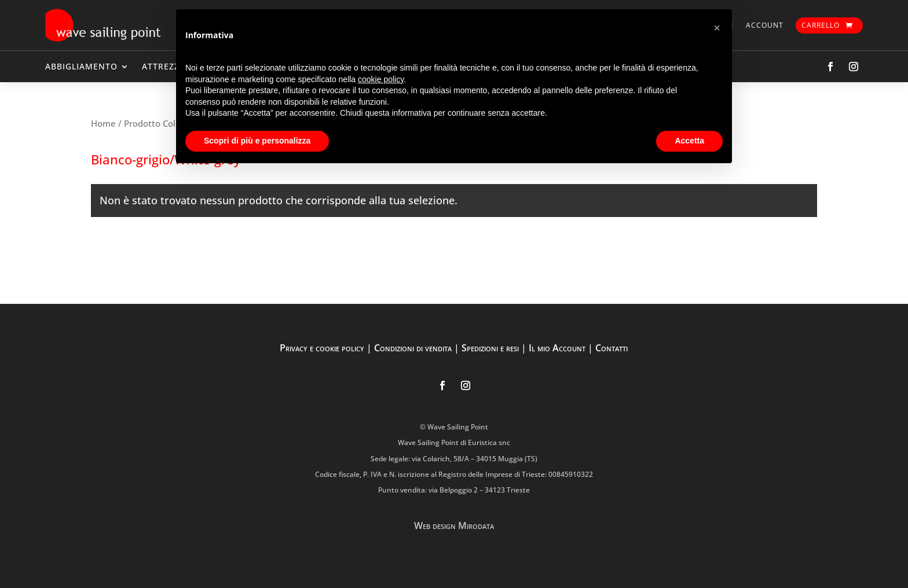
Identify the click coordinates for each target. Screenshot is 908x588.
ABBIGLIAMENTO (81, 66)
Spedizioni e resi (490, 348)
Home (103, 123)
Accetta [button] (689, 141)
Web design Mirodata (454, 525)
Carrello (821, 25)
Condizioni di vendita (413, 348)
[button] (717, 28)
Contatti (612, 348)
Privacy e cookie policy (322, 348)
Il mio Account (557, 348)
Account (765, 25)
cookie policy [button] (381, 79)
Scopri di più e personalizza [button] (257, 141)
